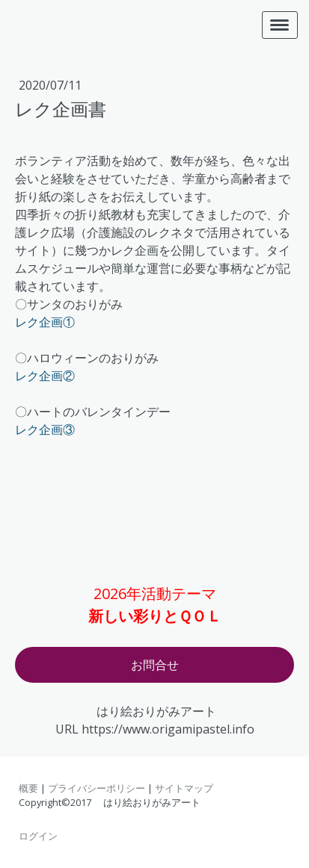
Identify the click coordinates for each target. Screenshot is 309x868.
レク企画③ (45, 430)
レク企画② (45, 376)
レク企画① (45, 322)
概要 (28, 788)
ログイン (38, 836)
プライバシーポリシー (97, 788)
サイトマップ (184, 788)
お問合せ (155, 665)
